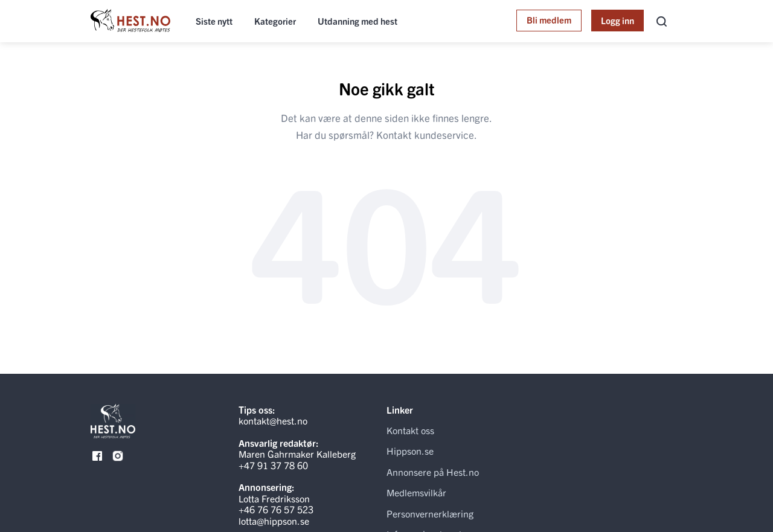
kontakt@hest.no (273, 420)
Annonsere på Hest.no (433, 472)
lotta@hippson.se (274, 521)
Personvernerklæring (430, 513)
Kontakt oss (410, 430)
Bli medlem (549, 20)
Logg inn (617, 20)
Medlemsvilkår (416, 492)
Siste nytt (214, 21)
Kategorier (275, 21)
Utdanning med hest (358, 21)
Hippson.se (410, 450)
